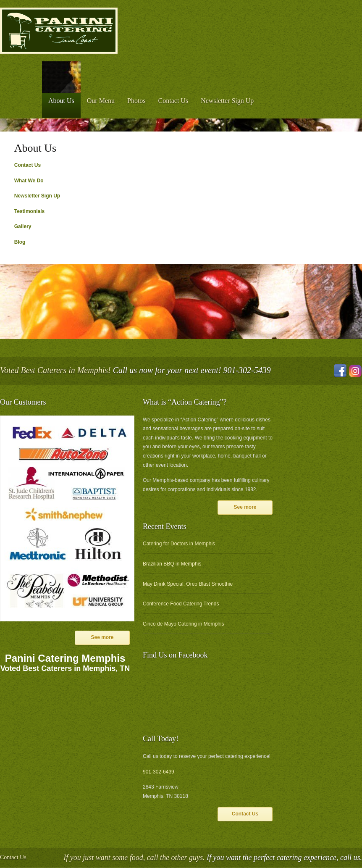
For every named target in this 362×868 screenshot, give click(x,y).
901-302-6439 (159, 772)
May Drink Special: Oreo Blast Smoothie (188, 584)
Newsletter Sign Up (227, 101)
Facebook (340, 371)
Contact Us (173, 101)
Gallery (23, 226)
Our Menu (101, 101)
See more (102, 637)
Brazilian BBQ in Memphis (172, 564)
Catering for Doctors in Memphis (179, 544)
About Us (61, 101)
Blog (20, 242)
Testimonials (29, 211)
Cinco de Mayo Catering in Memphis (183, 624)
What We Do (29, 181)
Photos (136, 101)
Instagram (355, 371)
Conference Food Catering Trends (181, 604)
